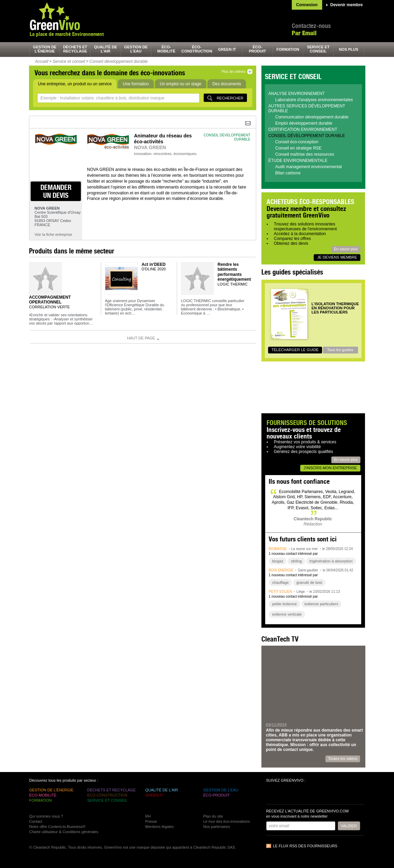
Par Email (304, 33)
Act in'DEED (154, 264)
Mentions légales (160, 827)
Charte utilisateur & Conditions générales (64, 832)
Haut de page (141, 338)
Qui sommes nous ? (46, 816)
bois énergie (281, 570)
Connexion (307, 5)
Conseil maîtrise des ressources (305, 154)
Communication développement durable (312, 117)
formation (288, 49)
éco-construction (197, 49)
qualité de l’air (105, 49)
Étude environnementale (298, 161)
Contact (36, 821)
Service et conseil (69, 61)
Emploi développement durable (304, 123)
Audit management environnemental (309, 167)
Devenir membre (347, 5)
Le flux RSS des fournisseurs (305, 846)
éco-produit (258, 49)
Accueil (42, 61)
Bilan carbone (288, 173)
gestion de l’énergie (45, 49)
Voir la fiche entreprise (53, 234)
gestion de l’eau (136, 49)
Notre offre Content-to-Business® (57, 827)
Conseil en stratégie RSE (298, 148)
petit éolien (280, 592)
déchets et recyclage (75, 49)
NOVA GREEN (150, 147)
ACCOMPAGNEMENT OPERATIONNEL (50, 300)
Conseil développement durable (119, 61)
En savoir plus (346, 249)
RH (148, 816)
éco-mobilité (166, 49)
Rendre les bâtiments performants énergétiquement (234, 272)
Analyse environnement (296, 94)
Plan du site (213, 816)
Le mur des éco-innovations (227, 821)
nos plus (348, 49)
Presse (151, 821)
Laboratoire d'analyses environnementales (314, 100)
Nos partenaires (217, 827)
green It (227, 49)
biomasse (278, 549)
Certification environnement (303, 129)
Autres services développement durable (307, 108)
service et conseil (318, 49)
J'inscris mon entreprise (330, 468)
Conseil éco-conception (297, 142)
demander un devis (56, 191)
